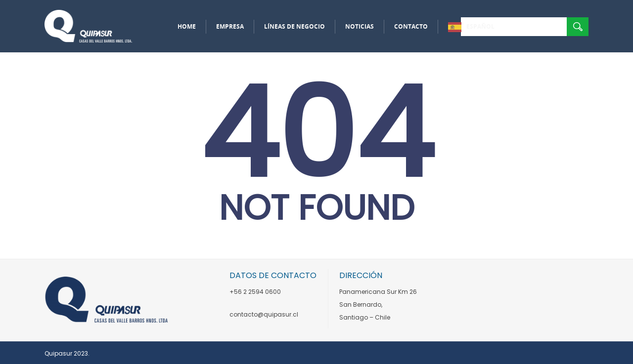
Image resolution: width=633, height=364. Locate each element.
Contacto (411, 26)
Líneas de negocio (294, 26)
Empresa (230, 26)
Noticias (360, 26)
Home (187, 26)
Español (480, 26)
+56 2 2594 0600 (255, 292)
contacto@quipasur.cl (264, 314)
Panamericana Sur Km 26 (378, 292)
